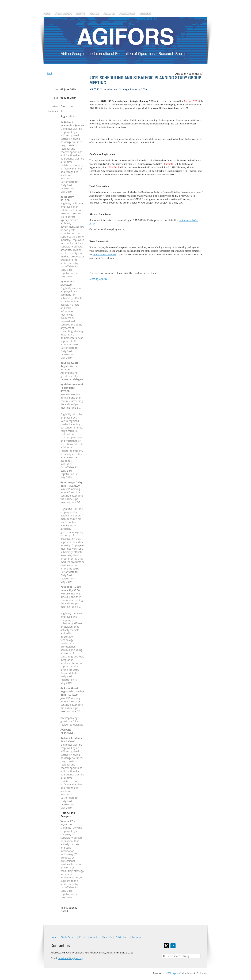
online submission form (104, 255)
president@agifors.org (71, 958)
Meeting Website (98, 279)
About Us (107, 937)
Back (50, 73)
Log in (204, 2)
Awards (94, 937)
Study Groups (68, 937)
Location (54, 106)
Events (83, 937)
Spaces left (53, 111)
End (56, 98)
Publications (122, 937)
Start (56, 89)
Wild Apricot (174, 973)
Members (137, 937)
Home (54, 937)
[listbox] (190, 74)
